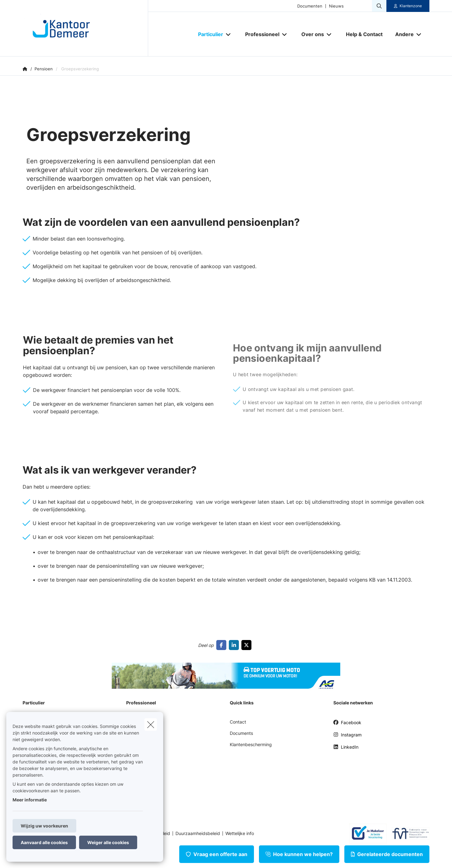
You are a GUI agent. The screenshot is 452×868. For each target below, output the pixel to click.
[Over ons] (310, 34)
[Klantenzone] (408, 6)
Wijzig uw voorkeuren (44, 826)
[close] (151, 724)
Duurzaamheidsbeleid (198, 833)
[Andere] (402, 34)
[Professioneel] (260, 34)
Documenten (310, 6)
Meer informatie (30, 800)
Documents (241, 733)
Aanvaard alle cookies (44, 842)
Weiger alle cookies (108, 842)
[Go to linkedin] (235, 645)
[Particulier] (208, 34)
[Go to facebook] (223, 645)
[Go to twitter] (248, 645)
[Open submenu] (229, 34)
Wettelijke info (240, 833)
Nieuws (336, 6)
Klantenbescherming (251, 744)
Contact (238, 722)
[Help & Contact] (364, 34)
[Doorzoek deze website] (379, 6)
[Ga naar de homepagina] (85, 28)
